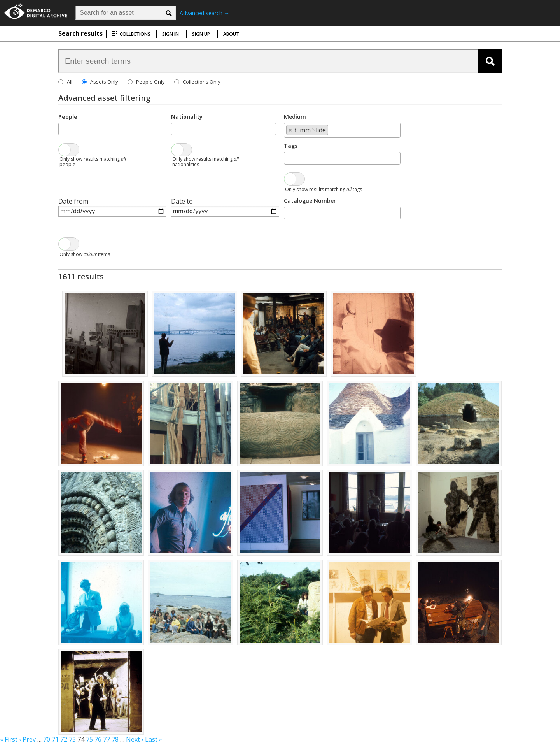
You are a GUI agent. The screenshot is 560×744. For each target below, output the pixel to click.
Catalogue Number (310, 201)
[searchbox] (63, 128)
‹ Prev (27, 739)
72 (64, 739)
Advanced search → (205, 13)
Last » (154, 739)
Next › (135, 739)
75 (89, 739)
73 (72, 739)
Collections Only (202, 82)
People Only (150, 82)
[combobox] (111, 129)
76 (98, 739)
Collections (131, 34)
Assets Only (104, 82)
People (68, 117)
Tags (291, 146)
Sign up (201, 34)
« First (9, 739)
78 (115, 739)
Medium (295, 117)
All (70, 82)
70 (47, 739)
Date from (73, 201)
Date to (182, 201)
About (231, 34)
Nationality (187, 117)
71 (55, 739)
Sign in (171, 34)
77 (107, 739)
